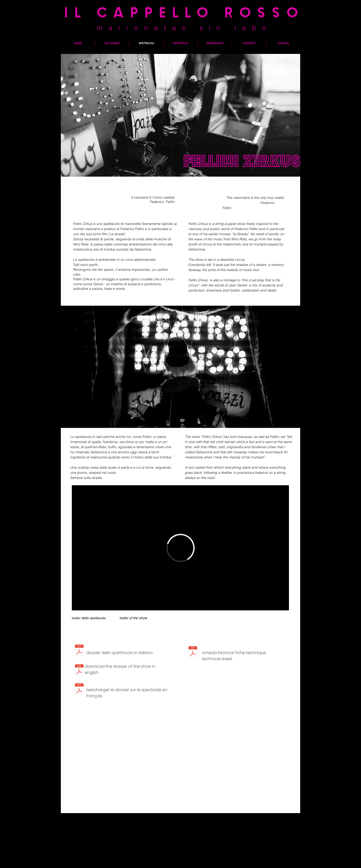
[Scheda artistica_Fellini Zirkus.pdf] (79, 651)
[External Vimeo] (180, 548)
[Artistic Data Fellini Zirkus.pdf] (79, 671)
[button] (180, 367)
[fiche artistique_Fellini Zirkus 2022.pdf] (79, 690)
